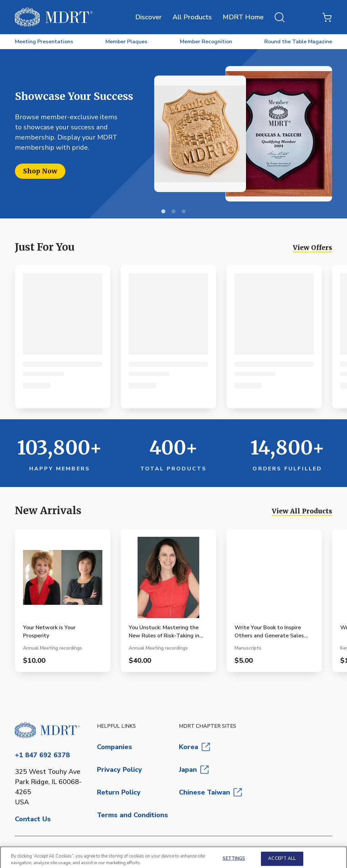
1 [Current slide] (163, 212)
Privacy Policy (119, 770)
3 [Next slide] (184, 212)
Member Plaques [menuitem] (126, 42)
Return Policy (119, 792)
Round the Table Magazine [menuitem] (298, 42)
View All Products (302, 511)
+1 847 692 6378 (42, 755)
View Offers (312, 248)
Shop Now (40, 171)
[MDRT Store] (54, 17)
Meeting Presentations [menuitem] (44, 42)
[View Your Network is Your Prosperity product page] (63, 580)
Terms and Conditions (132, 815)
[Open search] (280, 17)
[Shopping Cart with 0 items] (327, 17)
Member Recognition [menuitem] (206, 42)
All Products (192, 17)
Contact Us (33, 819)
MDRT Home (243, 17)
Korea (195, 747)
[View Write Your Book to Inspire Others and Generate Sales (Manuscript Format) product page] (274, 580)
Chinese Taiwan (210, 792)
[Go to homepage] (50, 730)
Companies (115, 747)
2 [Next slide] (173, 212)
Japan (194, 770)
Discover (148, 17)
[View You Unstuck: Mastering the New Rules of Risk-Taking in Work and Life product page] (168, 580)
